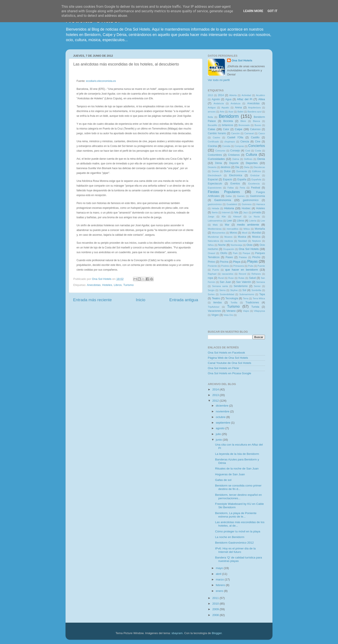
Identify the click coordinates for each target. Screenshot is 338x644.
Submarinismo (247, 294)
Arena (238, 108)
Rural (221, 278)
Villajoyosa (259, 311)
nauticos (229, 241)
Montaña (260, 229)
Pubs (251, 266)
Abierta (233, 95)
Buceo (258, 125)
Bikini (243, 121)
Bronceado (244, 125)
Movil (245, 233)
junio (219, 440)
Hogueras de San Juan (230, 474)
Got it (272, 11)
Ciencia (245, 142)
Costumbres (215, 155)
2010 (216, 604)
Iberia (215, 212)
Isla (236, 212)
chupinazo (230, 142)
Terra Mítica (259, 298)
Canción (235, 133)
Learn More (253, 11)
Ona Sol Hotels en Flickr (224, 368)
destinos (226, 167)
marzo (220, 579)
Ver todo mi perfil (219, 80)
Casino (216, 137)
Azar (231, 112)
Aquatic (225, 108)
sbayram (177, 633)
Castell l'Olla (235, 137)
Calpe (239, 129)
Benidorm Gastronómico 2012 (234, 543)
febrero (221, 585)
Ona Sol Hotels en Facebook (226, 353)
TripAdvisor (214, 307)
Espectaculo (215, 184)
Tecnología (232, 298)
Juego (211, 217)
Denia (261, 159)
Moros (233, 233)
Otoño (224, 253)
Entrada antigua (184, 300)
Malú (215, 225)
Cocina (212, 146)
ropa (210, 278)
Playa (237, 262)
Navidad (243, 241)
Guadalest (232, 204)
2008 (216, 615)
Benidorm (229, 116)
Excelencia (254, 184)
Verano (231, 311)
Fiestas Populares (224, 192)
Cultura (251, 154)
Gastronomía (223, 200)
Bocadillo (213, 125)
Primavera (239, 266)
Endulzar (255, 175)
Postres (225, 266)
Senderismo (241, 286)
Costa (258, 151)
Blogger (217, 633)
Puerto (216, 270)
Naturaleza (213, 241)
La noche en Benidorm (230, 537)
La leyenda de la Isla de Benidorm (237, 454)
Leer (229, 221)
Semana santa (220, 286)
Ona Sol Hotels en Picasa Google (229, 373)
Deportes (252, 163)
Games (241, 196)
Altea (262, 99)
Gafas (229, 196)
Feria (242, 188)
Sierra (222, 290)
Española (256, 179)
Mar (227, 225)
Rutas (241, 278)
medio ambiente (248, 225)
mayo (220, 568)
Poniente (212, 266)
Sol (244, 290)
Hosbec (246, 208)
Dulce (227, 171)
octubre (221, 417)
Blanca (256, 121)
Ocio (250, 245)
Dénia (219, 163)
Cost (248, 151)
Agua (228, 99)
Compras (239, 146)
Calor (226, 129)
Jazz (246, 212)
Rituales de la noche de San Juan (237, 469)
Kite (224, 217)
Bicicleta (228, 121)
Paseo (229, 257)
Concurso (220, 151)
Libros (118, 285)
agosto (221, 428)
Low (263, 221)
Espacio (228, 179)
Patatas (243, 257)
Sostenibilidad (227, 294)
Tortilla (234, 303)
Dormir (215, 171)
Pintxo (211, 262)
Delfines (248, 159)
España (242, 179)
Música (256, 237)
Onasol (211, 253)
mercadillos (232, 229)
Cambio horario (217, 133)
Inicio (141, 300)
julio (219, 434)
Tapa (262, 294)
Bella (210, 117)
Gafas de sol (223, 480)
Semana (261, 282)
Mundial (256, 233)
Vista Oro (228, 315)
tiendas (218, 303)
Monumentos (219, 233)
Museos (228, 237)
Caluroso (255, 129)
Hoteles (107, 285)
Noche (222, 245)
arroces (212, 112)
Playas (253, 261)
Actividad (246, 95)
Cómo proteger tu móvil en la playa (238, 531)
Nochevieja (236, 245)
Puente (261, 266)
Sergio (211, 290)
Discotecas (259, 167)
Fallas (231, 188)
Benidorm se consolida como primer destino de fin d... (238, 487)
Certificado (213, 142)
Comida (226, 146)
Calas (212, 129)
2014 (221, 95)
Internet (226, 212)
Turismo (128, 285)
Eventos (235, 184)
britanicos (228, 125)
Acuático (261, 95)
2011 (216, 598)
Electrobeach (215, 175)
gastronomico (251, 200)
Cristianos (234, 155)
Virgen (215, 315)
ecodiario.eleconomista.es (101, 81)
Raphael (212, 274)
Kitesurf (237, 217)
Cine (258, 142)
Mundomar (213, 237)
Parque (246, 253)
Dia (237, 167)
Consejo (235, 151)
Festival (256, 188)
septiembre (223, 423)
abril (219, 574)
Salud (252, 278)
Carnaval (249, 133)
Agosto (216, 99)
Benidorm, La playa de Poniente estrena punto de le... (236, 515)
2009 (216, 609)
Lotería (253, 221)
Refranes (256, 274)
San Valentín (244, 282)
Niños (211, 245)
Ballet (240, 112)
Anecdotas (94, 285)
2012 (216, 401)
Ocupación (229, 249)
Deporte (234, 163)
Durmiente (242, 171)
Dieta (246, 167)
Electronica (236, 175)
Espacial (213, 179)
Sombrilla (256, 290)
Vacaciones (214, 311)
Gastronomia (258, 196)
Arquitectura (254, 108)
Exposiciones (215, 188)
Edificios (257, 171)
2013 (210, 95)
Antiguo (212, 108)
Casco (262, 133)
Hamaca (261, 204)
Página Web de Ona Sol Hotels (228, 358)
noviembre (223, 411)
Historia (229, 208)
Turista (255, 307)
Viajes (246, 311)
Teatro (216, 298)
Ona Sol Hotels (242, 60)
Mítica (246, 229)
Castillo (255, 137)
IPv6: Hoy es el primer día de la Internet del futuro (235, 550)
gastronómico (215, 204)
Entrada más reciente (92, 300)
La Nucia (254, 217)
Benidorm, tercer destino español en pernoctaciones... (239, 497)
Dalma (236, 159)
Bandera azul (255, 112)
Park (235, 253)
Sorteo (211, 294)
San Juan (225, 282)
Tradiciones (252, 303)
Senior (257, 286)
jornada (257, 212)
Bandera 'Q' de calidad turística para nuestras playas (239, 559)
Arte (222, 112)
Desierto (212, 167)
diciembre (222, 406)
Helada (215, 208)
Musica (242, 237)
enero (220, 591)
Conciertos (257, 146)
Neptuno (256, 241)
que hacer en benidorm (242, 270)
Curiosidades (216, 159)
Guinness (247, 204)
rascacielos (228, 274)
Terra (246, 298)
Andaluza (236, 103)
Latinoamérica (215, 221)
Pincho (256, 257)
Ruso (231, 278)
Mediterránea (215, 229)
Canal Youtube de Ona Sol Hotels (229, 363)
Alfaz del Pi (245, 99)
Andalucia (219, 103)
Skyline (234, 290)
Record (242, 274)
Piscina (224, 262)
